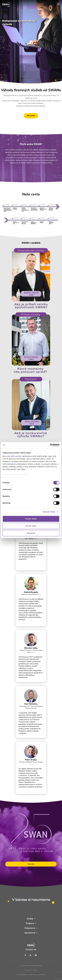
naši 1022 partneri (14, 456)
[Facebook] (25, 955)
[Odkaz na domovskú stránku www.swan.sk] (6, 5)
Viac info (31, 864)
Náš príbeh (31, 116)
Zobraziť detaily (49, 512)
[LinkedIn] (31, 955)
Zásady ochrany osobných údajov (31, 965)
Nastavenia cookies (31, 970)
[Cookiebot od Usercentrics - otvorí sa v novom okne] (50, 445)
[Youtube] (36, 955)
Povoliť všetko (31, 519)
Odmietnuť (31, 533)
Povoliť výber (31, 526)
